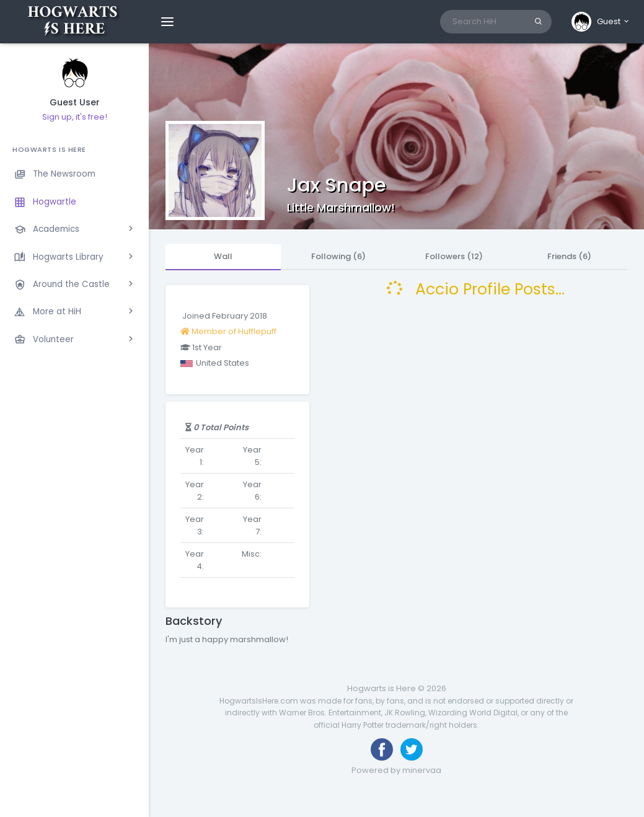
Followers (454, 256)
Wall (223, 256)
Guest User (75, 103)
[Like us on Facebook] (382, 749)
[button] (601, 22)
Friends (569, 256)
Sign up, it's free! (75, 117)
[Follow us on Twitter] (412, 749)
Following (338, 256)
